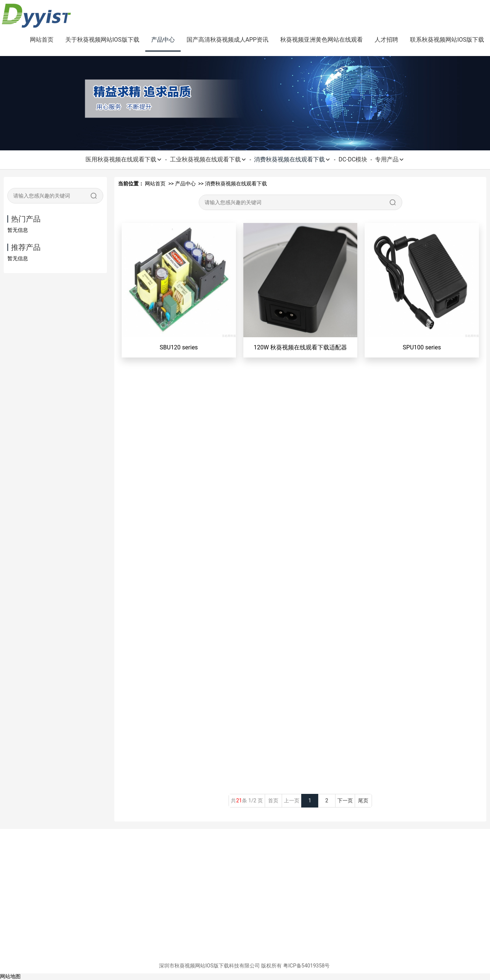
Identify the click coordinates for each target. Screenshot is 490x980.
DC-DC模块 (353, 159)
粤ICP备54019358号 (307, 966)
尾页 (363, 801)
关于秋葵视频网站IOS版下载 (102, 40)
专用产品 (390, 159)
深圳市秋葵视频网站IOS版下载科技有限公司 (209, 966)
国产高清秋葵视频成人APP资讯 (228, 40)
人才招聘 (386, 40)
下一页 (345, 801)
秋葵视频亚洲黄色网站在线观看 (322, 40)
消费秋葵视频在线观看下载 (292, 159)
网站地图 (10, 976)
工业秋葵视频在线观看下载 (208, 159)
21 (239, 801)
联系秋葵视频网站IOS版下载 (447, 40)
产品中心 (163, 40)
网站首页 (42, 40)
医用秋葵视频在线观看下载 (124, 159)
